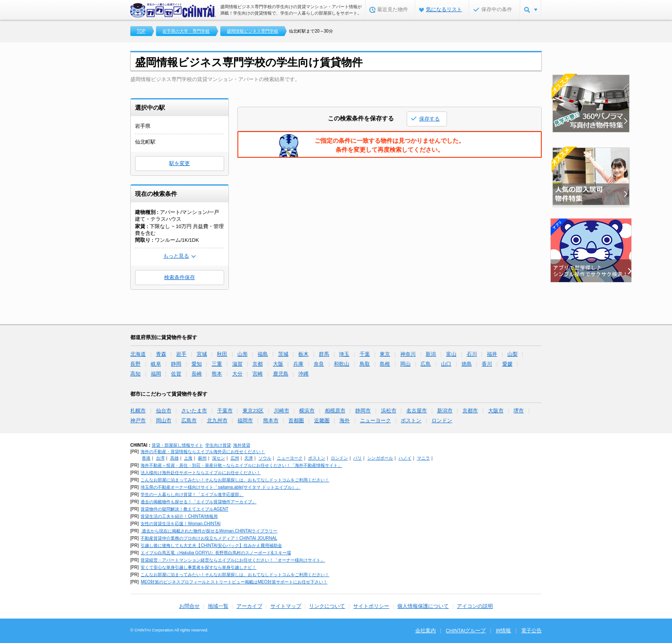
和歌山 (342, 364)
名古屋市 (417, 411)
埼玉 (344, 354)
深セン (219, 458)
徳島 (467, 364)
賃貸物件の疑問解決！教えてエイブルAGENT (184, 509)
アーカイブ (249, 606)
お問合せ (189, 606)
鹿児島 (281, 374)
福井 (492, 354)
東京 (385, 354)
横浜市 (307, 411)
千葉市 (225, 411)
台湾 (160, 458)
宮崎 (258, 374)
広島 (426, 364)
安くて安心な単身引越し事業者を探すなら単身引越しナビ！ (198, 567)
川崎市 (282, 411)
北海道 (138, 354)
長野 (135, 364)
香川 (487, 364)
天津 (249, 458)
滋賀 (237, 364)
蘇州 (202, 458)
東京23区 (253, 411)
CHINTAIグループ (466, 631)
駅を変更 (180, 163)
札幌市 (138, 411)
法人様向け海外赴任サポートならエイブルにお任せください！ (201, 473)
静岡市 (363, 411)
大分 (237, 374)
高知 (135, 374)
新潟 (431, 354)
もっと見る (176, 256)
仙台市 (164, 411)
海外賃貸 (242, 445)
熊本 (217, 374)
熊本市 (271, 421)
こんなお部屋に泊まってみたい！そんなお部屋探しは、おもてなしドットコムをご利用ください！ (235, 480)
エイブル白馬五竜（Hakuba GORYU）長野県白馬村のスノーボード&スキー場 (216, 553)
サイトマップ (286, 606)
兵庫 (298, 364)
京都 (258, 364)
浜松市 (389, 411)
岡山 (405, 364)
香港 (146, 458)
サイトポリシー (371, 606)
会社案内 (426, 631)
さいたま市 (194, 411)
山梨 (513, 354)
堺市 (519, 411)
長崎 (197, 374)
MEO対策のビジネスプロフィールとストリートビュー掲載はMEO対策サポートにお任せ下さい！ (234, 582)
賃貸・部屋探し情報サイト (177, 445)
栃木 (303, 354)
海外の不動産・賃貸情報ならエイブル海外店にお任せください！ (203, 452)
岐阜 (156, 364)
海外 (345, 421)
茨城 (283, 354)
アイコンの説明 (475, 606)
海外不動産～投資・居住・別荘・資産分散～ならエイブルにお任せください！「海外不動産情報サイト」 (241, 465)
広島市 (189, 421)
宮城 (202, 354)
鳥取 (365, 364)
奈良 (319, 364)
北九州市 (217, 421)
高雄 (174, 458)
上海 (188, 458)
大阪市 (496, 411)
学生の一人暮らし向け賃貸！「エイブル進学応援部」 (192, 494)
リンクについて (327, 606)
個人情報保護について (423, 606)
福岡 (156, 374)
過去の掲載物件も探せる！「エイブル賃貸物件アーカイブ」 (198, 502)
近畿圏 (322, 421)
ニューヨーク (375, 421)
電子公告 (531, 631)
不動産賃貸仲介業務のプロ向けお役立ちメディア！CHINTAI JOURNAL (209, 538)
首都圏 (296, 421)
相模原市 (335, 411)
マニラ (423, 458)
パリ (357, 458)
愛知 (197, 364)
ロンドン (442, 421)
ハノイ (405, 458)
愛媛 (507, 364)
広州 (235, 458)
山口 (446, 364)
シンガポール (380, 458)
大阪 (278, 364)
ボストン (411, 421)
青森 (161, 354)
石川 (472, 354)
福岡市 (245, 421)
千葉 (365, 354)
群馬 (324, 354)
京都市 (470, 411)
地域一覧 (218, 606)
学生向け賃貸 (218, 445)
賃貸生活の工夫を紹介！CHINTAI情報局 (179, 516)
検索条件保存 (180, 277)
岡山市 (164, 421)
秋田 (222, 354)
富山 (451, 354)
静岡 (176, 364)
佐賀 (176, 374)
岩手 (181, 354)
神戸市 (138, 421)
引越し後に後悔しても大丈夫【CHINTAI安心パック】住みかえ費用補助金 (211, 545)
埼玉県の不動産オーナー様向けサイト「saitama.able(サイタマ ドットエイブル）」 (220, 487)
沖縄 (303, 374)
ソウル (265, 458)
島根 (385, 364)
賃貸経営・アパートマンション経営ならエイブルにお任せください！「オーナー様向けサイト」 (233, 560)
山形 (243, 354)
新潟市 (445, 411)
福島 (263, 354)
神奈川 (408, 354)
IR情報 (504, 631)
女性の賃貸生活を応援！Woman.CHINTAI (180, 524)
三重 (217, 364)
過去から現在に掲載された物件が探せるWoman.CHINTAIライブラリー (209, 531)
